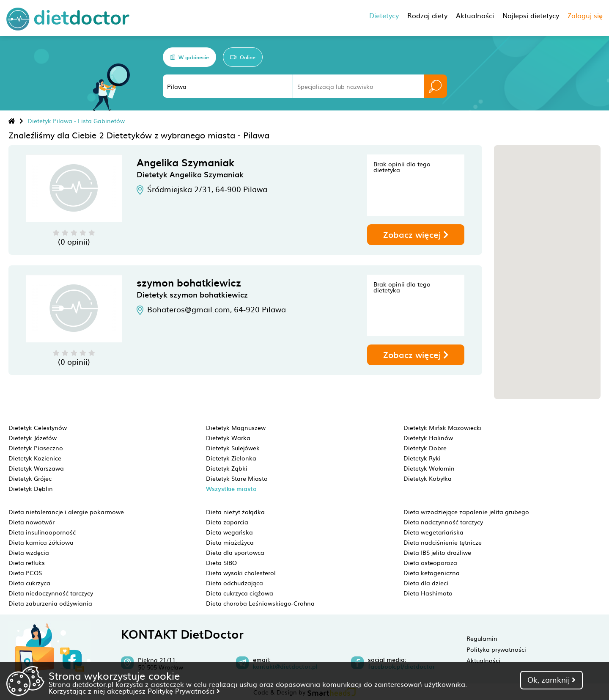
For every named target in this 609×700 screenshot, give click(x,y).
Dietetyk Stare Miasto (237, 478)
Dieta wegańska (229, 532)
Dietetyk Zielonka (231, 458)
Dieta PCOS (25, 573)
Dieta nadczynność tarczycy (443, 522)
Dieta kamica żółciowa (41, 542)
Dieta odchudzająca (235, 583)
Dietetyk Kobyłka (428, 478)
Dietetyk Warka (228, 438)
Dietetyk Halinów (428, 438)
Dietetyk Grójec (30, 478)
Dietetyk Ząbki (227, 468)
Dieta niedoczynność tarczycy (51, 593)
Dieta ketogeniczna (432, 573)
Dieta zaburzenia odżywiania (50, 603)
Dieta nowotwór (32, 522)
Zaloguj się (585, 15)
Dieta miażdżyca (230, 542)
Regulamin (482, 638)
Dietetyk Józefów (33, 438)
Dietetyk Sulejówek (233, 448)
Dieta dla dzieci (426, 583)
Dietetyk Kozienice (35, 458)
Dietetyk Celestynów (38, 427)
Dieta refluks (27, 562)
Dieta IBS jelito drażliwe (437, 552)
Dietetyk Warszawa (36, 468)
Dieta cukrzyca (29, 583)
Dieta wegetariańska (433, 532)
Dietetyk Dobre (425, 448)
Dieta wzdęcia (29, 552)
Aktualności (483, 660)
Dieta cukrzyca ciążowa (240, 593)
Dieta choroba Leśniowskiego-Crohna (260, 603)
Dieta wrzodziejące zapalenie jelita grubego (466, 512)
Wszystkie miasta (231, 489)
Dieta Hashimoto (428, 593)
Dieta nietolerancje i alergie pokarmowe (66, 512)
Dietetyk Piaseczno (36, 448)
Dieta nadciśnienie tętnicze (443, 542)
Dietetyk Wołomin (429, 468)
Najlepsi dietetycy (531, 15)
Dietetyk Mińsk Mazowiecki (443, 427)
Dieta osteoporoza (430, 562)
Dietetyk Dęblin (31, 488)
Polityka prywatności (496, 649)
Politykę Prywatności (184, 691)
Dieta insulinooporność (42, 532)
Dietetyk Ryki (422, 458)
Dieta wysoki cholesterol (241, 573)
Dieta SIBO (221, 562)
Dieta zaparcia (227, 522)
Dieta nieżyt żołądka (235, 512)
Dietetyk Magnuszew (236, 427)
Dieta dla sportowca (235, 552)
